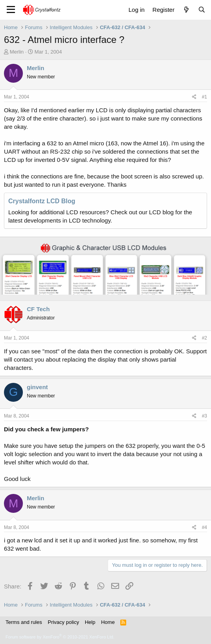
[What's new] (186, 10)
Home (108, 622)
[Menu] (11, 10)
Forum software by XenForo (60, 637)
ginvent (37, 387)
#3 (204, 416)
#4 (204, 527)
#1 (204, 97)
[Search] (202, 10)
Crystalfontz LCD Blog (42, 201)
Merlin (17, 52)
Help (90, 622)
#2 (204, 338)
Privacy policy (63, 622)
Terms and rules (24, 622)
